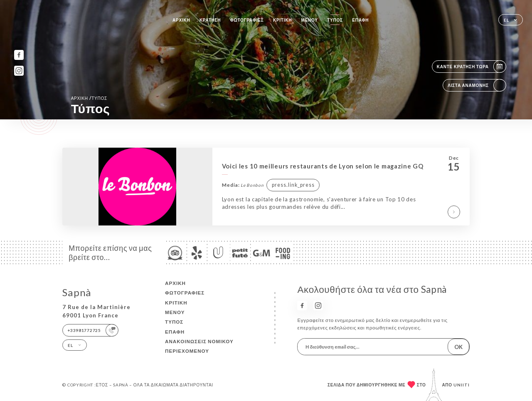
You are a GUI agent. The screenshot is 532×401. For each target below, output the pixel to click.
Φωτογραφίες (247, 20)
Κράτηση (210, 20)
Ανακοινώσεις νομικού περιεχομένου (199, 346)
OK (458, 347)
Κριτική (282, 20)
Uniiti (462, 385)
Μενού (310, 20)
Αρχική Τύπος (89, 98)
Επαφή (360, 20)
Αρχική (181, 20)
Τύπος (335, 20)
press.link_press (293, 185)
